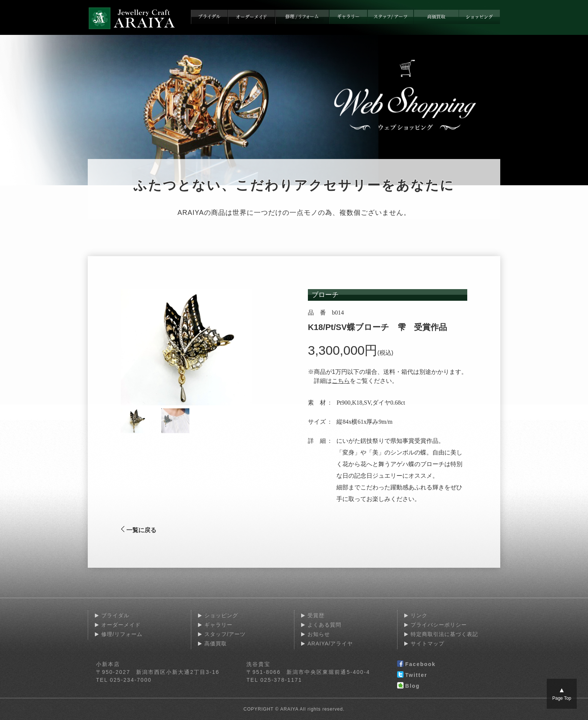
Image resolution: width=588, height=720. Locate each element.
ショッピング (221, 615)
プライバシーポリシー (439, 625)
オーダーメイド (121, 625)
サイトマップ (427, 643)
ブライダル (115, 615)
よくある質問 (324, 625)
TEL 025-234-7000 (124, 680)
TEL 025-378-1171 (274, 680)
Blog (409, 686)
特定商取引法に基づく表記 (444, 634)
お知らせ (319, 634)
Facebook (416, 664)
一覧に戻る (139, 530)
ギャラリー (218, 625)
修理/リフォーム (122, 634)
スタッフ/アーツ (225, 634)
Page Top (562, 694)
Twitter (412, 675)
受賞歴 (316, 615)
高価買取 (216, 643)
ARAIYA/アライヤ (330, 643)
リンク (419, 615)
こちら (341, 381)
